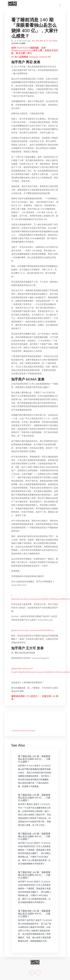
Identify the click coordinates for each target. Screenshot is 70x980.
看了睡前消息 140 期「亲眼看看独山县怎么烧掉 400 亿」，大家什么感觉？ (34, 759)
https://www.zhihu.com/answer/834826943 (33, 630)
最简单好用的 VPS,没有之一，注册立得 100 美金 (35, 698)
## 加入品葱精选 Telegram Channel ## (31, 57)
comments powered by (23, 731)
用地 (37, 41)
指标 (41, 41)
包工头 (46, 41)
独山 (34, 41)
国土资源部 (53, 41)
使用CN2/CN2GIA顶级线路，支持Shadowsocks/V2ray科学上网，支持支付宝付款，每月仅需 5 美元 (35, 50)
